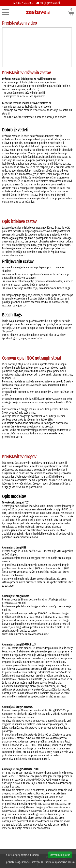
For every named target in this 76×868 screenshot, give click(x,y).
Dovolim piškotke (60, 855)
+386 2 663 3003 (24, 3)
